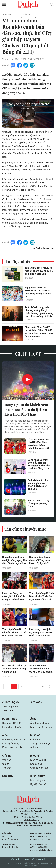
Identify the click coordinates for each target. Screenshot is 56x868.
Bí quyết (36, 756)
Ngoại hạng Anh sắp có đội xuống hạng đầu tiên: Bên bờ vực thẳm (14, 560)
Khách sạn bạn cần (12, 747)
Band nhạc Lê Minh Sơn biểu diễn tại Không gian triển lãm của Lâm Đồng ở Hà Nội (39, 464)
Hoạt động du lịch (40, 780)
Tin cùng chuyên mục (25, 529)
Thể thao (26, 15)
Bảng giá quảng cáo (36, 860)
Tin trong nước (10, 707)
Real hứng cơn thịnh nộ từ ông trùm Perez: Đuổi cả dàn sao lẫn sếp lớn (41, 633)
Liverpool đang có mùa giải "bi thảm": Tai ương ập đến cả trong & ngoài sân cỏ (14, 596)
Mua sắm (8, 776)
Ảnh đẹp (35, 747)
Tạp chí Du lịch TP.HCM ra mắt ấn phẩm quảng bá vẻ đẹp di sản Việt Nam (39, 271)
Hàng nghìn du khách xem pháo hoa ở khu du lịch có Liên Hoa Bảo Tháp (26, 409)
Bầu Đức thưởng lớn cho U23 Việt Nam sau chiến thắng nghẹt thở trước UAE (39, 444)
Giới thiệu (15, 860)
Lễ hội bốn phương (12, 727)
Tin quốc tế (8, 711)
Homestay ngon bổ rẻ (14, 740)
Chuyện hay (38, 776)
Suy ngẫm (36, 702)
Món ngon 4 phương (41, 727)
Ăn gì (33, 719)
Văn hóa (7, 760)
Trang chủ (7, 15)
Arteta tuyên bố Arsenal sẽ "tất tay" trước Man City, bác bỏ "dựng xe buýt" (41, 669)
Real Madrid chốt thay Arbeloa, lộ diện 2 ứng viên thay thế (14, 669)
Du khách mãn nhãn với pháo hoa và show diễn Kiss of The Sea (38, 485)
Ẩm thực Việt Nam (40, 723)
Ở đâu (6, 735)
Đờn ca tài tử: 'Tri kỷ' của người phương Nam (39, 503)
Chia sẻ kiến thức (39, 768)
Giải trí (17, 15)
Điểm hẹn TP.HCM (12, 723)
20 (42, 687)
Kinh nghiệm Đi (38, 760)
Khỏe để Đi (36, 764)
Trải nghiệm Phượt (40, 744)
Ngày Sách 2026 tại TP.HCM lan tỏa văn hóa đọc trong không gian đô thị (38, 292)
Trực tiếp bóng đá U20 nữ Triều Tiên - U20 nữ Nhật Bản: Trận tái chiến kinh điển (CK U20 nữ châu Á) (14, 633)
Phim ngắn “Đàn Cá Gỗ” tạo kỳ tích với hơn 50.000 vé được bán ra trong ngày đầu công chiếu (39, 332)
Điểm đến (35, 740)
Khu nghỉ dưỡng (11, 744)
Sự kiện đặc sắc (39, 784)
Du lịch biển (10, 719)
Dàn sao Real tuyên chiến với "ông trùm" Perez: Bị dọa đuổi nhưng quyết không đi (41, 560)
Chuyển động (10, 702)
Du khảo (35, 735)
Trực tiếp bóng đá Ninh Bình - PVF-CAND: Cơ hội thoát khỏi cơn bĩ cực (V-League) (42, 596)
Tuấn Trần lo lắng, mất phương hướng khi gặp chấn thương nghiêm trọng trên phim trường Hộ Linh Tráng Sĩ (39, 312)
